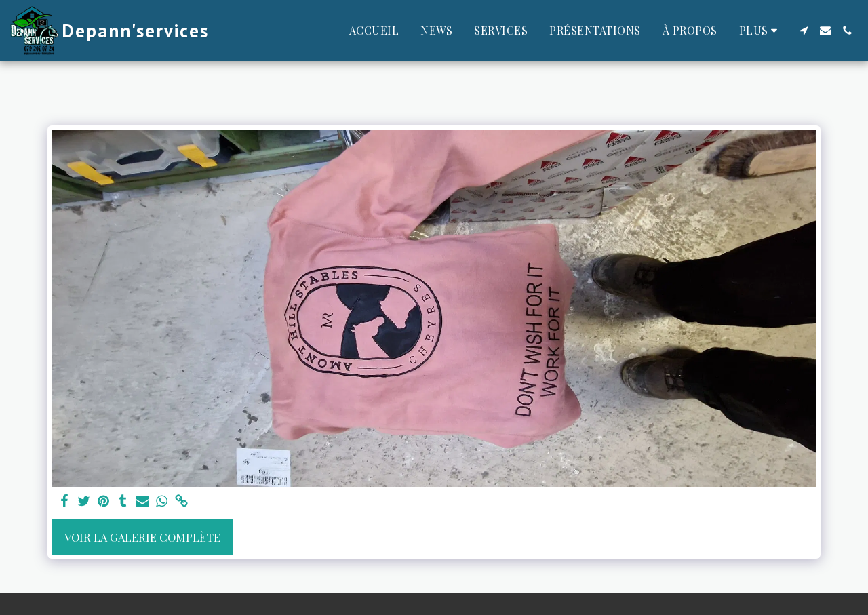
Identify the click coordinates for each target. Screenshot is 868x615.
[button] (804, 31)
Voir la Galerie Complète (142, 537)
